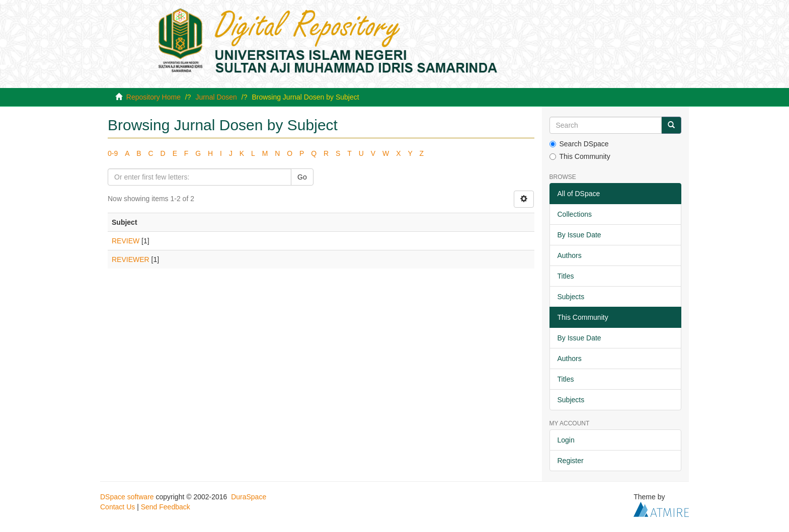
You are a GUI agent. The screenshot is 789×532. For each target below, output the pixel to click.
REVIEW (126, 241)
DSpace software (127, 497)
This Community (580, 156)
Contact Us (117, 507)
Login (566, 440)
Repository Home (153, 97)
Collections (575, 214)
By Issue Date (579, 235)
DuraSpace (249, 497)
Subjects (571, 297)
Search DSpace (579, 144)
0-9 (113, 153)
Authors (570, 255)
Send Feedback (166, 507)
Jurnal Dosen (216, 97)
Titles (566, 276)
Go (302, 177)
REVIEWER (131, 259)
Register (571, 461)
